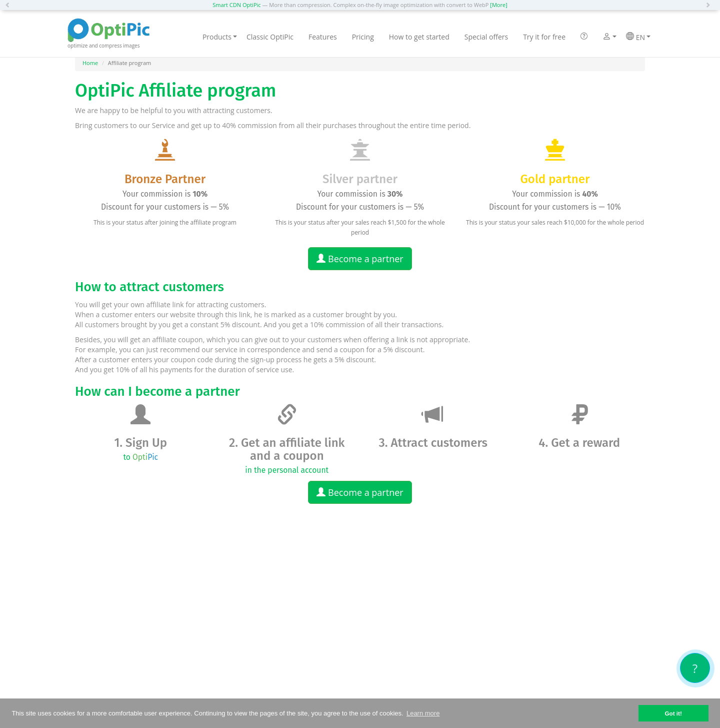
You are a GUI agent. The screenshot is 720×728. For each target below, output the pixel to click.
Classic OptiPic (270, 37)
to (140, 457)
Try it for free (544, 37)
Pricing (363, 37)
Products (220, 37)
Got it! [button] (673, 713)
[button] (10, 5)
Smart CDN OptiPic (236, 5)
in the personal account (287, 470)
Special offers (486, 37)
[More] (498, 5)
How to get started (419, 37)
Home (90, 63)
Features (323, 37)
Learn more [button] (423, 713)
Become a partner (360, 259)
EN (638, 37)
